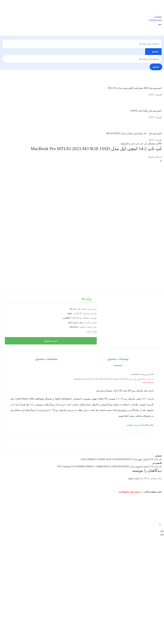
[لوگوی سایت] (149, 4)
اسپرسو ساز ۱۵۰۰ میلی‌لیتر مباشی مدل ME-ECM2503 (134, 133)
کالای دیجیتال (155, 144)
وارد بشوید (133, 478)
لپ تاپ (143, 144)
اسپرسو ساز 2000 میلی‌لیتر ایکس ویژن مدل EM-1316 (135, 88)
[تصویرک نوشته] (156, 81)
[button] (118, 359)
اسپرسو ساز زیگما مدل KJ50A (146, 111)
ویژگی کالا (87, 299)
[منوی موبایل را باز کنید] (160, 24)
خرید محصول (51, 341)
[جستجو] (82, 44)
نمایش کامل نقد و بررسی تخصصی (140, 425)
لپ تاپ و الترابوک (129, 144)
